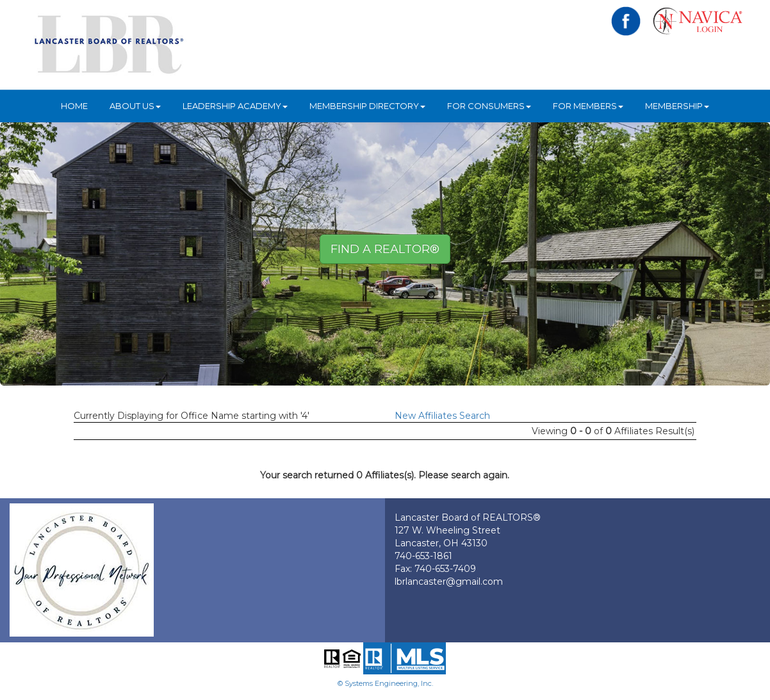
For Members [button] (588, 106)
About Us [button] (135, 106)
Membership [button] (677, 106)
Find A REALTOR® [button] (385, 249)
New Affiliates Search (442, 416)
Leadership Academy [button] (235, 106)
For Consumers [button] (489, 106)
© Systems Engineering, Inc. (385, 683)
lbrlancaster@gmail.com (449, 582)
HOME (74, 106)
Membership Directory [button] (367, 106)
